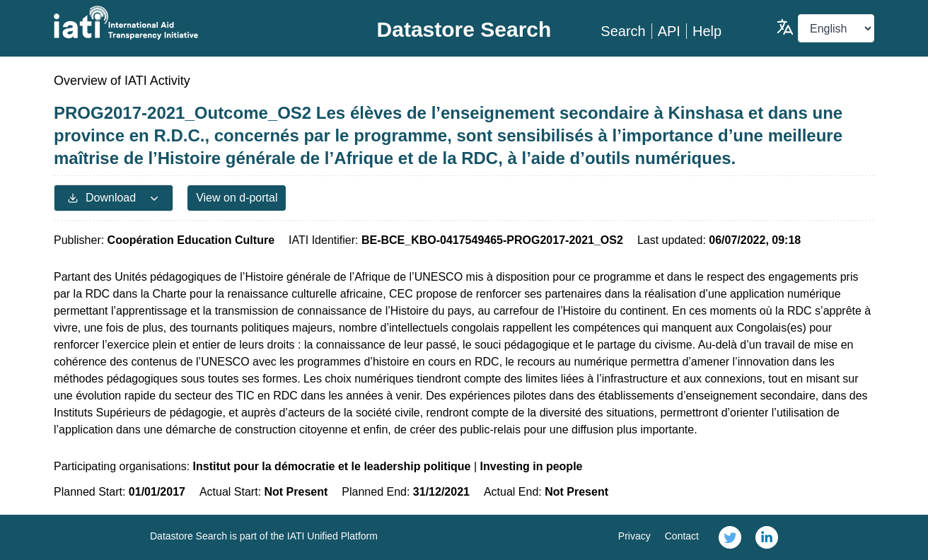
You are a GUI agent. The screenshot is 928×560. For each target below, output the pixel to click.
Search (623, 31)
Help (707, 31)
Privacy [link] (634, 536)
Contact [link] (682, 536)
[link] (730, 537)
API (669, 31)
